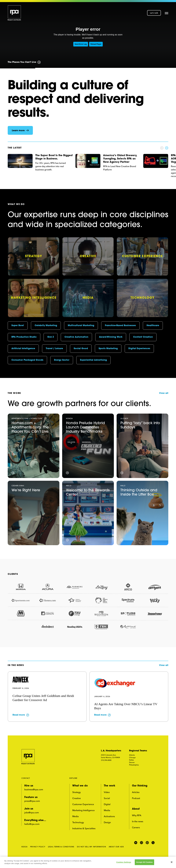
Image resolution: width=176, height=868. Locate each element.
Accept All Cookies (145, 862)
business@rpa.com (34, 789)
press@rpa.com (32, 801)
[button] (167, 13)
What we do (80, 786)
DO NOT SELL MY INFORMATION (92, 847)
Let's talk (154, 13)
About (136, 809)
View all (164, 393)
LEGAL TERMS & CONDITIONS (61, 847)
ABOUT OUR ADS (116, 847)
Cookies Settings (124, 862)
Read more (19, 715)
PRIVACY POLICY (38, 847)
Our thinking (140, 786)
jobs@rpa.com (32, 812)
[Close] (172, 862)
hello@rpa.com (32, 824)
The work (110, 786)
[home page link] (14, 13)
